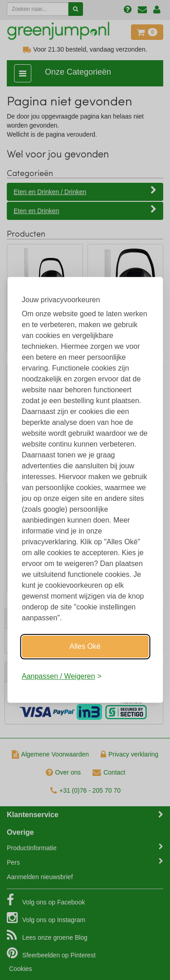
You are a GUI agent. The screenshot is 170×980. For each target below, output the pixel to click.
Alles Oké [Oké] (85, 646)
